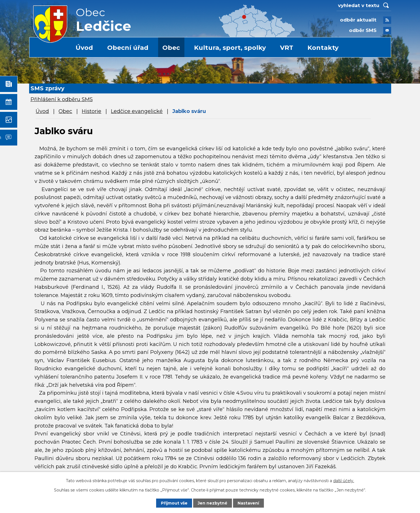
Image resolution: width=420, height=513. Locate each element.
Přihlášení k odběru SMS (62, 99)
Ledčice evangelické (137, 111)
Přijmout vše (174, 503)
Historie (91, 111)
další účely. (344, 481)
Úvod (84, 48)
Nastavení (248, 503)
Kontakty (323, 48)
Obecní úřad (128, 48)
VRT (287, 48)
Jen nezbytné (213, 503)
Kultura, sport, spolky (230, 48)
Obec (171, 48)
